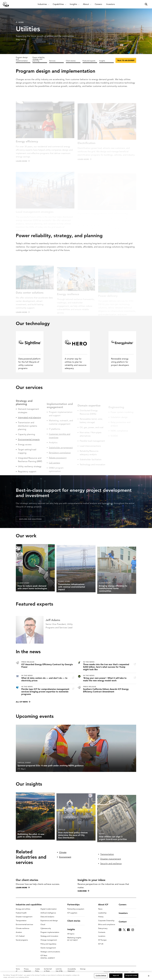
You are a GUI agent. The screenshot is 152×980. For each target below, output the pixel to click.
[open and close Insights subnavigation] (75, 4)
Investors (124, 913)
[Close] (149, 976)
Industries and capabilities (30, 905)
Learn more (23, 888)
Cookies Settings (101, 976)
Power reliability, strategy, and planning (39, 59)
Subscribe (83, 891)
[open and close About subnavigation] (87, 4)
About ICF (104, 905)
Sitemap (83, 969)
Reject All (116, 976)
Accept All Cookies (131, 976)
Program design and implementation (22, 59)
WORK (20, 22)
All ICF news (23, 702)
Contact (124, 922)
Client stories (71, 61)
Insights (102, 61)
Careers (124, 905)
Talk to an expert (126, 60)
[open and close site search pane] (146, 4)
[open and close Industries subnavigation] (44, 4)
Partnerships (75, 905)
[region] (76, 976)
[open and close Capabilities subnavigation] (60, 4)
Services (52, 61)
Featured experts (89, 61)
